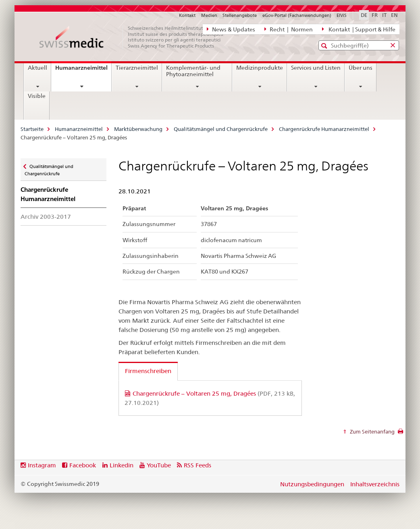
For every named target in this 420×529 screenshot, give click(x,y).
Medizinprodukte (260, 68)
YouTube (159, 465)
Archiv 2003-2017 (46, 217)
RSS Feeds (198, 465)
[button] (325, 46)
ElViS (342, 15)
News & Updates (231, 29)
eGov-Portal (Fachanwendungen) (297, 15)
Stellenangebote (240, 15)
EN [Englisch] (394, 15)
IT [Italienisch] (384, 15)
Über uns (361, 68)
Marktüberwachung (138, 129)
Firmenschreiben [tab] (148, 371)
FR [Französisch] (375, 15)
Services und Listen (316, 68)
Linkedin (122, 465)
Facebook (83, 465)
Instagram (42, 465)
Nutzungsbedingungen (312, 484)
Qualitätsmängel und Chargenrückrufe (221, 129)
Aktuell (37, 68)
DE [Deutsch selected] (364, 15)
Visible (37, 96)
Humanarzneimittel (83, 71)
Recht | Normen (289, 29)
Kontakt (187, 15)
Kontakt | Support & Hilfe (359, 29)
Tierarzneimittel (137, 68)
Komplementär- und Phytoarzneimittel (193, 71)
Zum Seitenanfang (372, 431)
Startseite (32, 129)
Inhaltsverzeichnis (375, 484)
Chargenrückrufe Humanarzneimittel (324, 129)
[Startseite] (135, 37)
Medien (209, 15)
